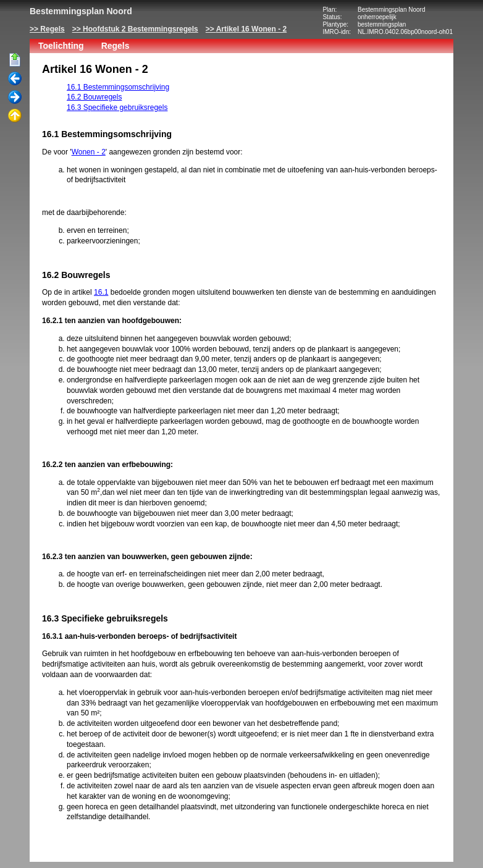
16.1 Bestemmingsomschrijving (118, 87)
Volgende (15, 98)
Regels (52, 29)
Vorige (15, 79)
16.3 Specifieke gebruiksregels (117, 107)
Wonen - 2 (89, 152)
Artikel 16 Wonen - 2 (251, 29)
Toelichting (61, 46)
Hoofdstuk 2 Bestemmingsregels (141, 29)
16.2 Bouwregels (94, 97)
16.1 (101, 292)
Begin (15, 61)
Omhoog (15, 116)
